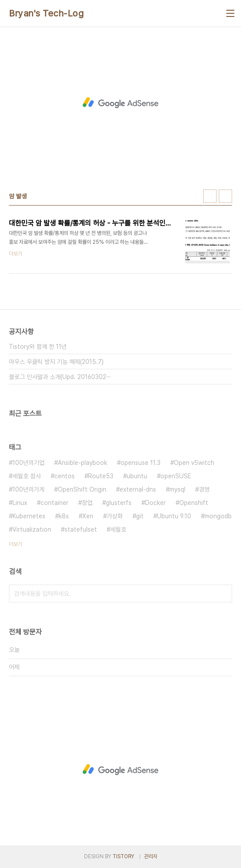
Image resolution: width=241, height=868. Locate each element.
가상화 (115, 516)
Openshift (194, 503)
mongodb (218, 516)
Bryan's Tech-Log (46, 13)
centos (64, 476)
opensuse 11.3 (141, 463)
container (54, 503)
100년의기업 (28, 463)
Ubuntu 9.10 (174, 516)
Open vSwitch (194, 463)
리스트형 (225, 196)
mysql (177, 489)
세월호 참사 (27, 476)
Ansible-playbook (82, 463)
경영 (204, 489)
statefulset (81, 529)
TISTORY (123, 856)
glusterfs (119, 503)
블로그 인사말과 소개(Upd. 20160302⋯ (60, 377)
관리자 (151, 856)
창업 (87, 503)
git (140, 516)
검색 (223, 593)
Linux (20, 503)
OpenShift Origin (82, 489)
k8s (64, 516)
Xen (88, 516)
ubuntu (137, 476)
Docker (155, 503)
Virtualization (32, 529)
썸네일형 (210, 196)
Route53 (101, 476)
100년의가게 (28, 489)
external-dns (138, 489)
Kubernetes (29, 516)
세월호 (118, 529)
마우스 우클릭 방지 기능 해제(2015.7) (56, 362)
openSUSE (176, 476)
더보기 (16, 544)
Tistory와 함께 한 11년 (38, 347)
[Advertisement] (120, 103)
